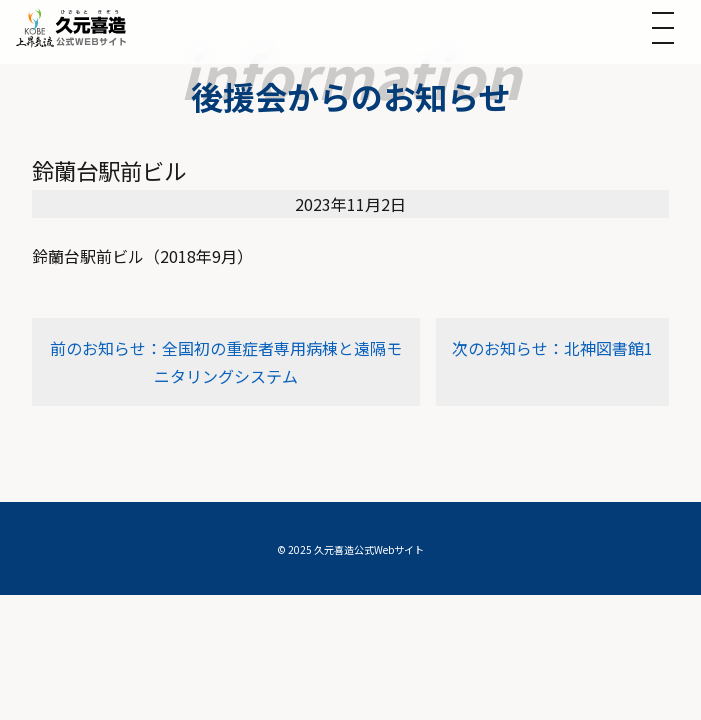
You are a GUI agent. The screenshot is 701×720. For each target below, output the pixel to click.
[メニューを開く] (663, 28)
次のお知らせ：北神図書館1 (552, 348)
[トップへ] (71, 27)
